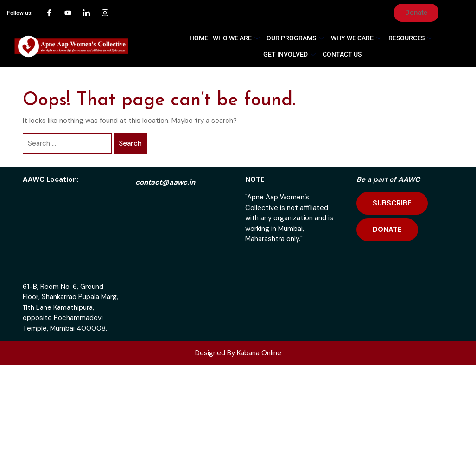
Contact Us (342, 54)
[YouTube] (68, 13)
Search (130, 143)
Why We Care (357, 38)
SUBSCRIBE (392, 203)
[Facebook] (50, 13)
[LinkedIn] (87, 13)
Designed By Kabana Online (238, 353)
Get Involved (291, 54)
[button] (416, 13)
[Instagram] (105, 13)
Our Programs (296, 38)
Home (199, 38)
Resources (412, 38)
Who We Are (237, 38)
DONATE (387, 230)
